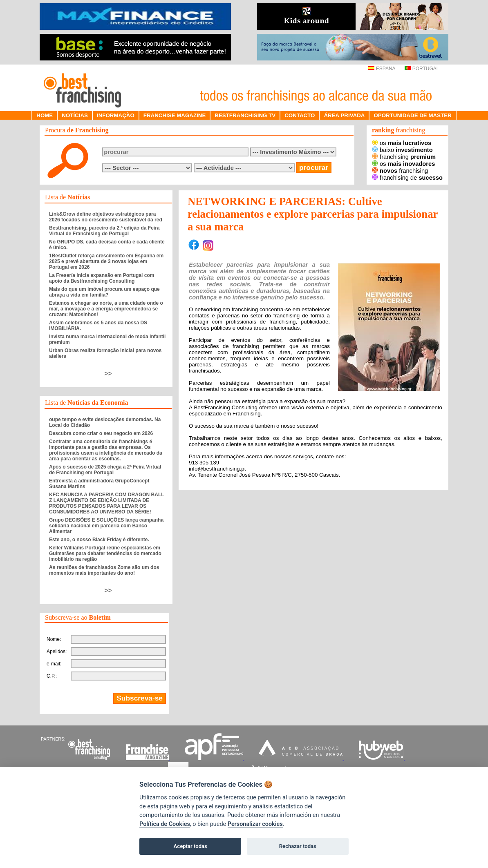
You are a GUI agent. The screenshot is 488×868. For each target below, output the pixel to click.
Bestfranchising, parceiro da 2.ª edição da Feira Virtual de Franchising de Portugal (104, 231)
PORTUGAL (422, 69)
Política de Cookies (165, 824)
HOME (45, 115)
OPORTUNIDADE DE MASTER (412, 115)
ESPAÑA (382, 69)
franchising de (407, 178)
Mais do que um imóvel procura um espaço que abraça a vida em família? (104, 292)
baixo (402, 150)
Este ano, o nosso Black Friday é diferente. (99, 540)
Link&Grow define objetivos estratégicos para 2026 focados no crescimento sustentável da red (106, 217)
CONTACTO (300, 115)
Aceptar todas (190, 846)
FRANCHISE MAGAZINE (175, 115)
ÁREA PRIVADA (344, 115)
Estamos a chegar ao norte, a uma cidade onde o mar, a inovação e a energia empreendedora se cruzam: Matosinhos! (106, 309)
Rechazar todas (298, 846)
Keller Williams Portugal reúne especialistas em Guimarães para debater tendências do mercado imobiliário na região (105, 553)
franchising (404, 157)
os (402, 143)
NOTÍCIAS (75, 115)
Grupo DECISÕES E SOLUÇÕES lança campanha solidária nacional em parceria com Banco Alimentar (106, 526)
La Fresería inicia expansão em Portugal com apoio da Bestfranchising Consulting (102, 278)
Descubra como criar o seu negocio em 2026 (101, 433)
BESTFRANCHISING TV (245, 115)
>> (108, 374)
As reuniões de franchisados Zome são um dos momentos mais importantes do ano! (104, 570)
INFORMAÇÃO (116, 115)
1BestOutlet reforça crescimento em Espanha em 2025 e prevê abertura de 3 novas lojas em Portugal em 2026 (106, 261)
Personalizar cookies (255, 824)
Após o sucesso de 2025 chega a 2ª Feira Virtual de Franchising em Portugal (105, 470)
